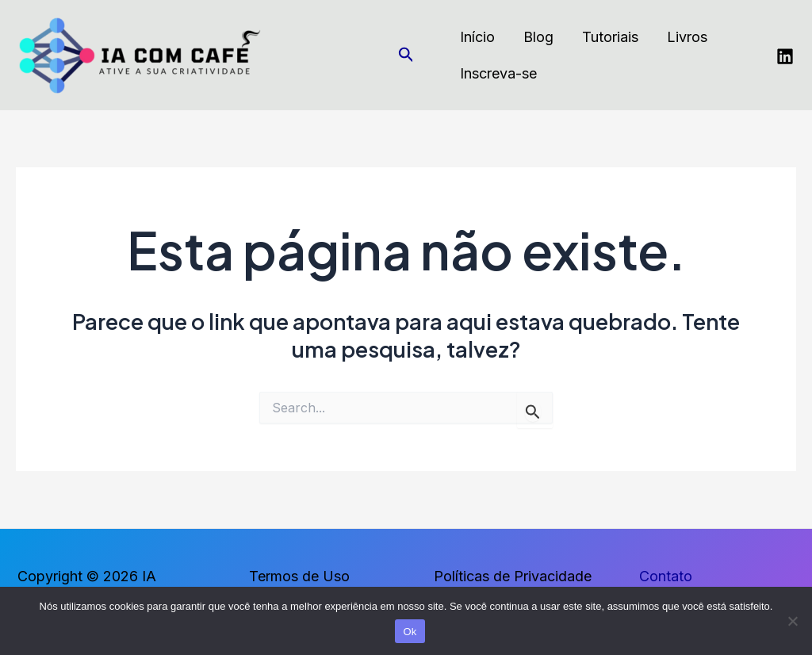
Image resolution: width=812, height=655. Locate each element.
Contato (666, 576)
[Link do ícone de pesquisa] (406, 55)
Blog (538, 37)
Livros (687, 37)
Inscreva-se (498, 73)
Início (477, 37)
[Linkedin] (785, 56)
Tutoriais (610, 37)
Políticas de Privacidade (513, 576)
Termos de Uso (299, 576)
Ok (410, 632)
